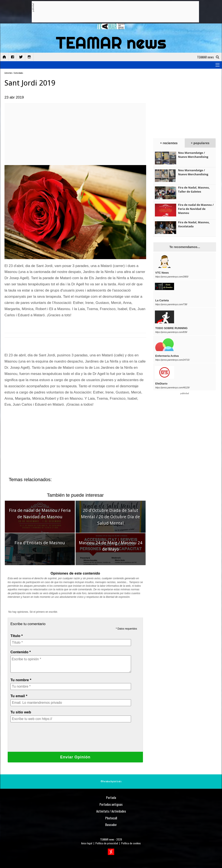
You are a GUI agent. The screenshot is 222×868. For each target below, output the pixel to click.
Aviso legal (87, 843)
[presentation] (43, 740)
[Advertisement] (112, 12)
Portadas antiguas (111, 804)
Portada (111, 797)
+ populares (200, 143)
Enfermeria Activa (167, 356)
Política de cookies (131, 843)
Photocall (111, 818)
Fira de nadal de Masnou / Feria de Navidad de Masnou (196, 209)
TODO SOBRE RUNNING (171, 328)
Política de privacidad (107, 843)
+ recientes (169, 143)
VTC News (162, 273)
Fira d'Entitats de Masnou (40, 543)
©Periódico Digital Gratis (111, 781)
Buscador (111, 824)
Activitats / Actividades (14, 73)
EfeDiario (161, 384)
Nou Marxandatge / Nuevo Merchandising (193, 155)
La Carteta (162, 300)
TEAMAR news (107, 839)
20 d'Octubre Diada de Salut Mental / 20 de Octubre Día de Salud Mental (110, 517)
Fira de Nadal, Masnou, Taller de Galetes (194, 189)
